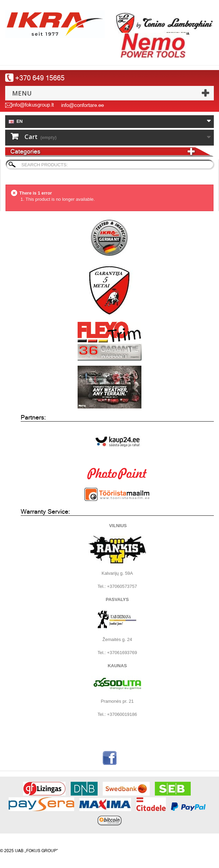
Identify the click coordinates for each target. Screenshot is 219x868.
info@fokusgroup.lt (33, 105)
